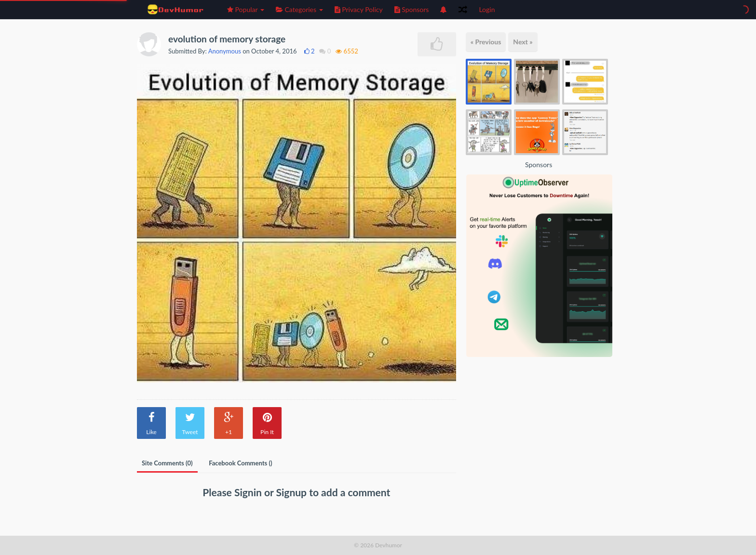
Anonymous (225, 51)
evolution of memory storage (227, 39)
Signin (249, 492)
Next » (523, 42)
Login (487, 9)
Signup (293, 492)
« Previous (486, 42)
